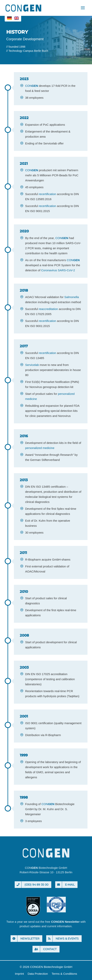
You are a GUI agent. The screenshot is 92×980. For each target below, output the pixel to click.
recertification (47, 194)
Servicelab (32, 365)
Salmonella (72, 297)
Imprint (19, 974)
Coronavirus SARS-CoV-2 (58, 270)
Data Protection (38, 974)
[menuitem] (9, 18)
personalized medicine (40, 448)
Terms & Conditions (64, 974)
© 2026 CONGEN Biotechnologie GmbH (46, 967)
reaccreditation (48, 309)
